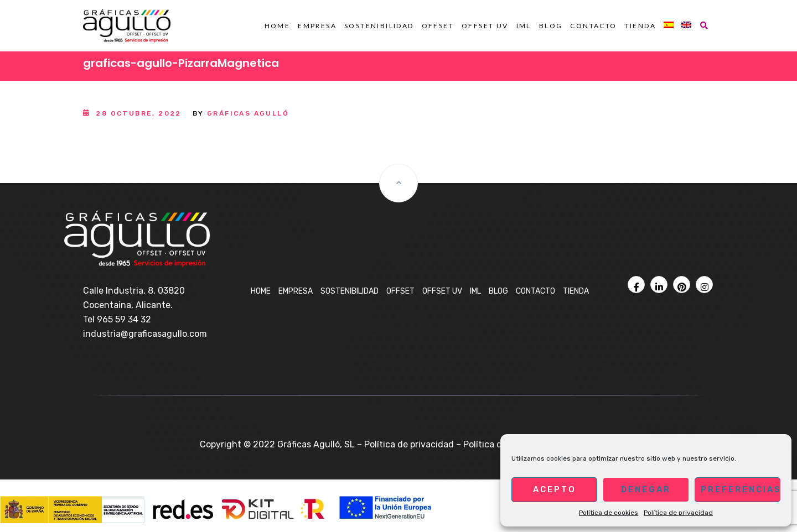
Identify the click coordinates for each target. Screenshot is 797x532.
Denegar (646, 489)
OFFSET (438, 26)
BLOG (551, 26)
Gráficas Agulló (248, 113)
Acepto (555, 489)
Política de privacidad (678, 513)
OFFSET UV (485, 26)
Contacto (593, 26)
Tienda (640, 26)
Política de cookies (609, 513)
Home (278, 26)
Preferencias (741, 489)
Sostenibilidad (379, 26)
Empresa (317, 26)
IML (524, 26)
